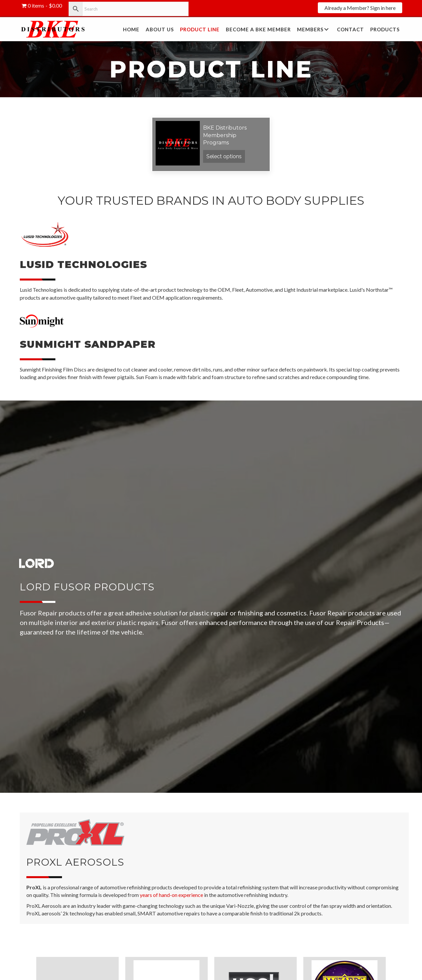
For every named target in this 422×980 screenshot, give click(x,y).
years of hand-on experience (171, 895)
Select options (224, 156)
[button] (360, 8)
